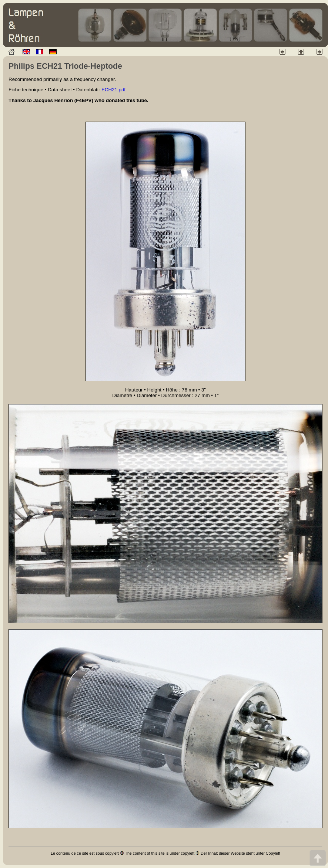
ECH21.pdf (113, 90)
